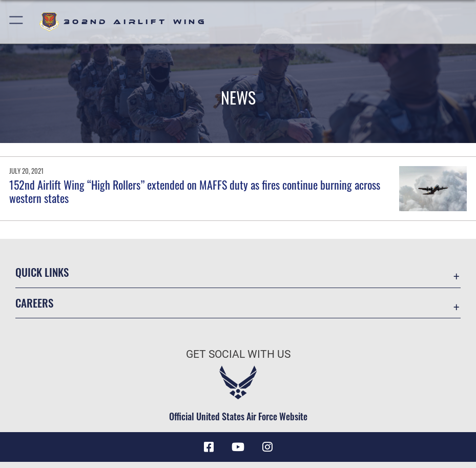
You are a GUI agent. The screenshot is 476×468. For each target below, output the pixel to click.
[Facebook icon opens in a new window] (209, 447)
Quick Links (42, 272)
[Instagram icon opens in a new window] (267, 447)
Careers (34, 303)
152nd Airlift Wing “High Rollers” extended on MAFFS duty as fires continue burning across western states (195, 191)
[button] (17, 22)
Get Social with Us (238, 354)
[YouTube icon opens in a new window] (238, 447)
